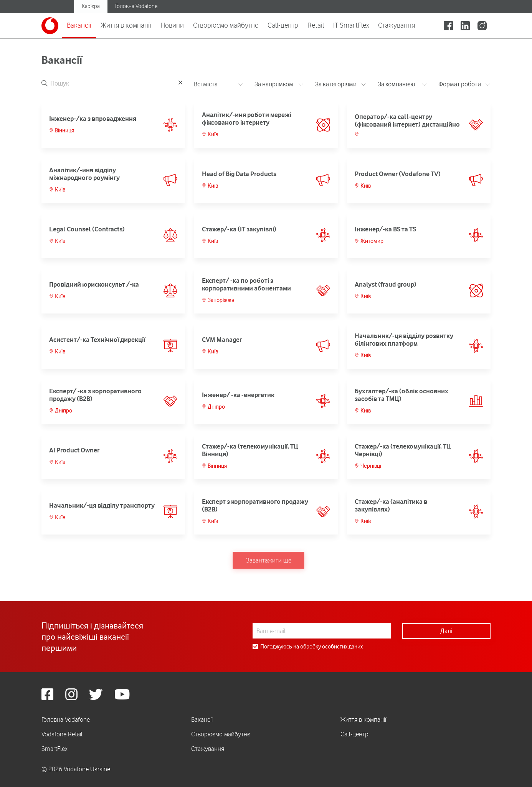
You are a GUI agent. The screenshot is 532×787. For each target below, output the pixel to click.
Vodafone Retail (62, 734)
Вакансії (79, 25)
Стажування (397, 25)
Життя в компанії (126, 25)
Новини (172, 25)
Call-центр (283, 25)
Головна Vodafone (136, 6)
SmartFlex (55, 749)
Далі (446, 631)
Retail (316, 25)
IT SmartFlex (351, 25)
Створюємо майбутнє (226, 25)
